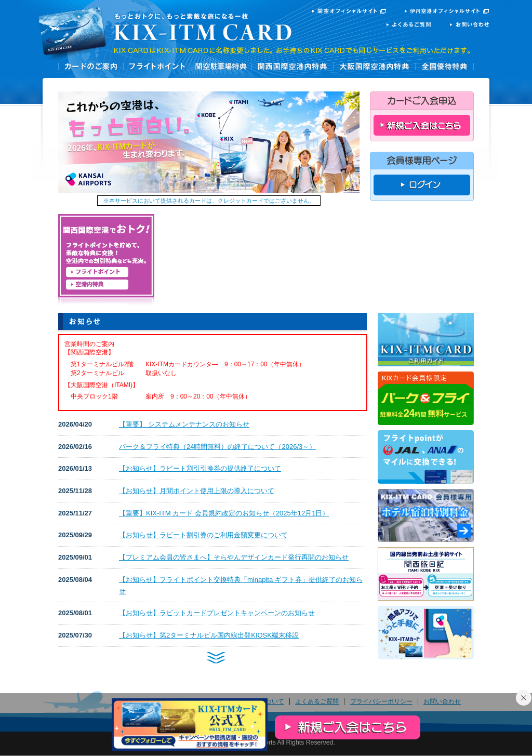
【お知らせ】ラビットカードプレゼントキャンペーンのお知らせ (217, 613)
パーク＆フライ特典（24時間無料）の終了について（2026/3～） (217, 447)
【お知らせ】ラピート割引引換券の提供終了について (200, 468)
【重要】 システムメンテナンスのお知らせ (184, 424)
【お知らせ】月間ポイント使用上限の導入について (197, 491)
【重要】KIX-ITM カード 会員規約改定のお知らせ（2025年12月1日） (224, 513)
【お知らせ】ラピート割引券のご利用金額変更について (203, 535)
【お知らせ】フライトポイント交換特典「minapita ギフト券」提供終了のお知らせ (241, 585)
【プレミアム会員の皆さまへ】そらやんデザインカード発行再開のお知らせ (234, 557)
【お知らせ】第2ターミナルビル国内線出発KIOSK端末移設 (209, 635)
